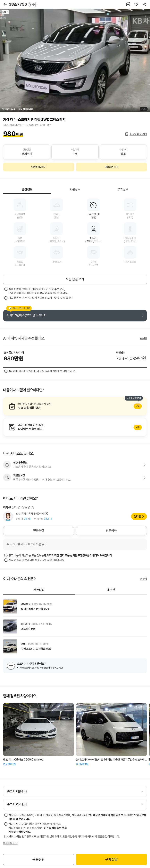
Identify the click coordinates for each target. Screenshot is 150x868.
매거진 (111, 590)
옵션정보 (27, 189)
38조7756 (23, 4)
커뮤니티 (39, 590)
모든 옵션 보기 (75, 279)
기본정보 (75, 189)
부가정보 (123, 189)
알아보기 (75, 406)
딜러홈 (137, 516)
